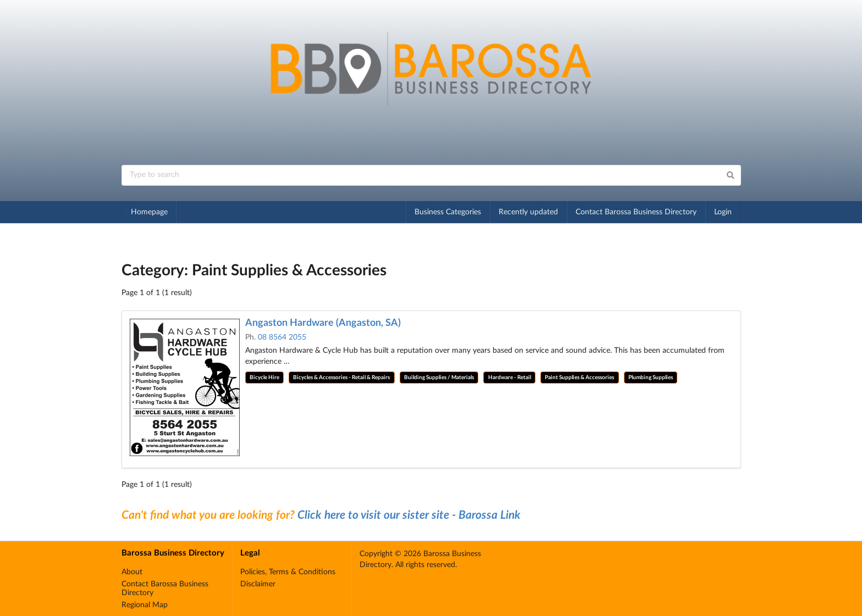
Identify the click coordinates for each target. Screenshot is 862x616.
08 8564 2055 (282, 337)
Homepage (149, 212)
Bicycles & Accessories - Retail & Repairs (341, 378)
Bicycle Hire (264, 378)
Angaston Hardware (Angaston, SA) (323, 323)
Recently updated (528, 212)
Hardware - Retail (510, 378)
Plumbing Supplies (651, 378)
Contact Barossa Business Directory (636, 212)
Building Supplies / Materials (439, 378)
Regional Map (145, 605)
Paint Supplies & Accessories (579, 378)
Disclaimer (258, 584)
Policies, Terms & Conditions (288, 572)
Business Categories (448, 212)
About (132, 572)
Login (723, 212)
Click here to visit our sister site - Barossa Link (409, 515)
